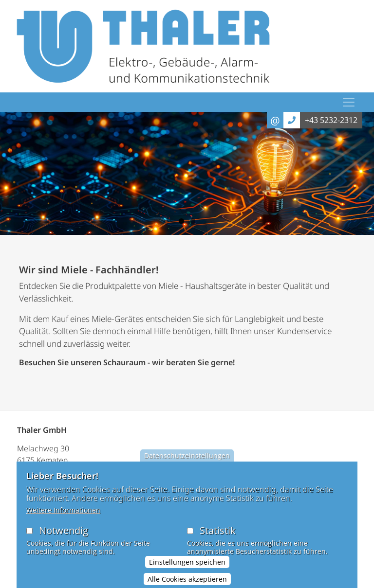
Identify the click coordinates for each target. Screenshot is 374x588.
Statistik (218, 538)
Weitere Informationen (63, 517)
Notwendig (64, 538)
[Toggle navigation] (349, 102)
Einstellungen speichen (187, 569)
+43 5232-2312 (331, 120)
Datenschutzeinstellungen (187, 463)
